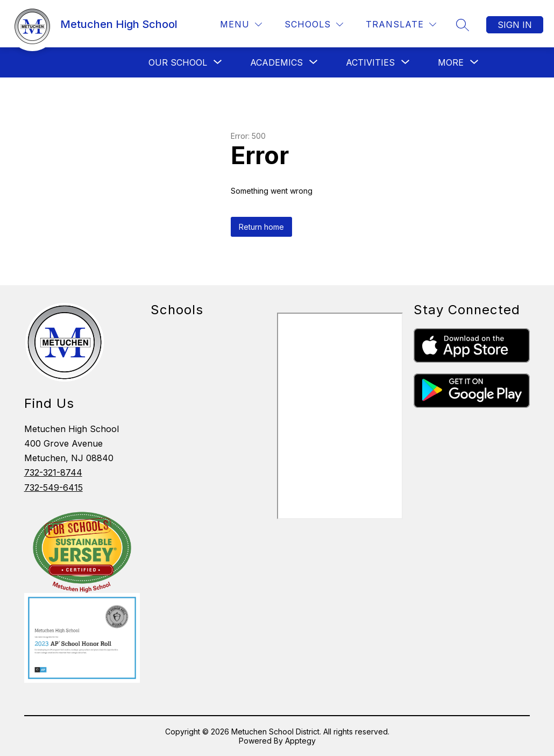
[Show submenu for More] (451, 62)
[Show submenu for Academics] (276, 62)
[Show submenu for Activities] (370, 62)
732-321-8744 (53, 472)
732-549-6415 (54, 487)
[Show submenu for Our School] (178, 62)
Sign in (515, 25)
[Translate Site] (401, 24)
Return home (261, 227)
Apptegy (300, 741)
